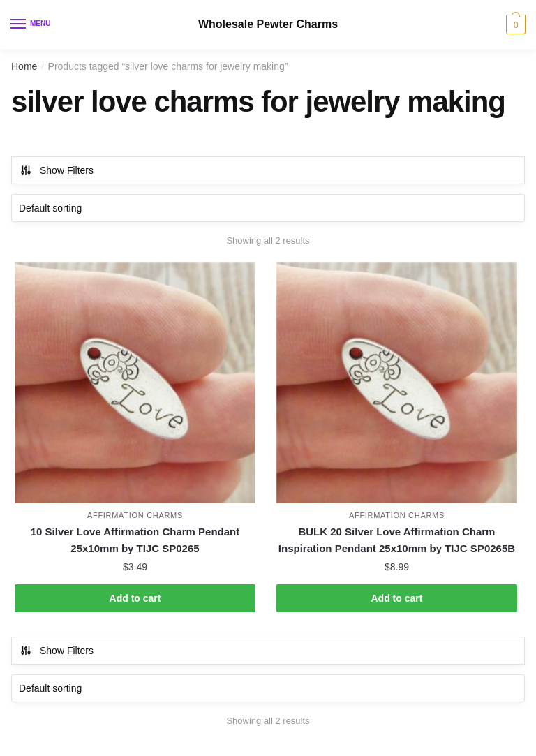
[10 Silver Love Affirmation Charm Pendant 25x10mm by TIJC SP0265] (135, 383)
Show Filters (57, 170)
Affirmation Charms (135, 515)
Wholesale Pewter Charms (268, 24)
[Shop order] (268, 208)
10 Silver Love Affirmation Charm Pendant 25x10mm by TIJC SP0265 (135, 540)
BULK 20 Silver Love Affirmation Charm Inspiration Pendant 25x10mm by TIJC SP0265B (397, 540)
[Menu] (31, 24)
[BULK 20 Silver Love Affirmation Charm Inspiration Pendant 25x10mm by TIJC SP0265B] (397, 383)
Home (24, 66)
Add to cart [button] (135, 598)
